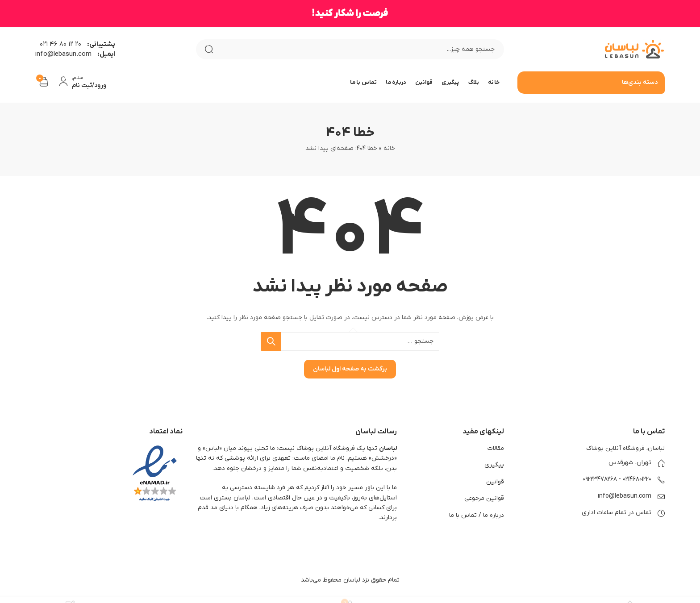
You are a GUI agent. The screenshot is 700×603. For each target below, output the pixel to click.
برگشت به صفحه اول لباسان (350, 369)
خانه (389, 148)
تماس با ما (463, 515)
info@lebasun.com (625, 496)
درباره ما (494, 515)
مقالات (496, 448)
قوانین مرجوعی (484, 498)
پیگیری (494, 465)
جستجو (209, 49)
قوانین (495, 482)
